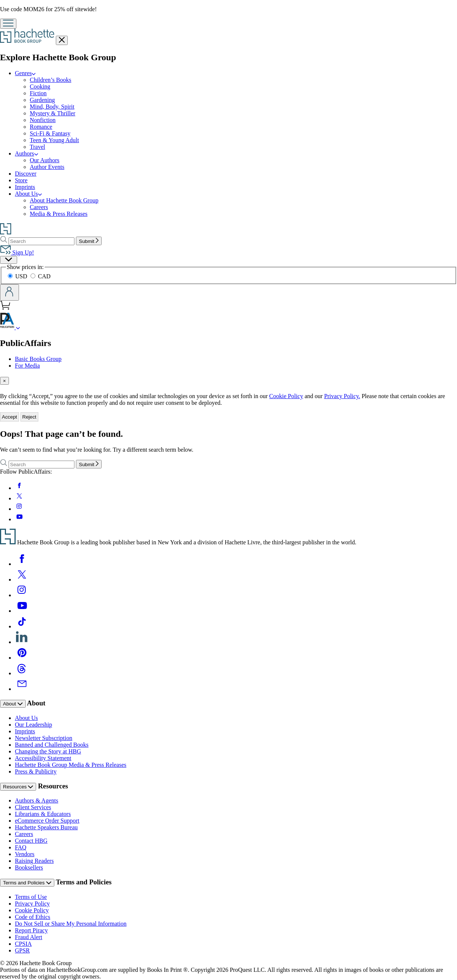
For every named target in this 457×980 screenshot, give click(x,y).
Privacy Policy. (342, 396)
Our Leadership (33, 725)
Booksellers (29, 867)
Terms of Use (31, 897)
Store (21, 180)
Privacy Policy (32, 904)
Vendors (25, 854)
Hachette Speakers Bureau (46, 827)
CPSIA (23, 944)
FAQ (21, 847)
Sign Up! (17, 252)
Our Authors (45, 160)
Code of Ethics (33, 917)
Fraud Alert (28, 937)
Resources (18, 787)
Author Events (47, 167)
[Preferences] (9, 260)
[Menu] (8, 24)
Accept (9, 417)
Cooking (40, 87)
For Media (27, 366)
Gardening (42, 100)
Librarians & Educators (43, 814)
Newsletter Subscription (44, 738)
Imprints (25, 187)
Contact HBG (31, 841)
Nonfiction (43, 120)
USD (18, 276)
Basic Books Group (38, 359)
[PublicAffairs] (18, 327)
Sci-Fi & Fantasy (50, 133)
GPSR (22, 950)
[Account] (9, 292)
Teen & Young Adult (54, 140)
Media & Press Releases (59, 214)
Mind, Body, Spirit (52, 107)
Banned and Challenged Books (52, 745)
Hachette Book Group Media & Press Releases (71, 765)
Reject (29, 417)
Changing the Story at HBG (48, 751)
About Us (28, 194)
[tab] (228, 381)
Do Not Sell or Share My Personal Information (71, 924)
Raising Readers (34, 861)
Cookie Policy (286, 396)
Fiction (38, 93)
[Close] (4, 381)
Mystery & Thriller (52, 113)
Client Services (33, 807)
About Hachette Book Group (64, 200)
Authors (26, 153)
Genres (25, 73)
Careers (39, 207)
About (13, 704)
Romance (41, 127)
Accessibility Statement (43, 758)
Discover (26, 174)
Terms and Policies (27, 883)
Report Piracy (31, 930)
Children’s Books (51, 80)
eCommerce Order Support (47, 821)
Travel (37, 147)
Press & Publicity (36, 771)
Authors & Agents (36, 800)
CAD (41, 276)
